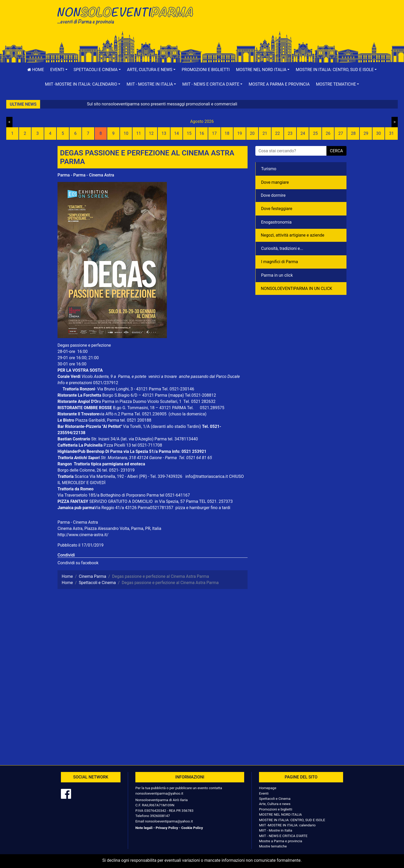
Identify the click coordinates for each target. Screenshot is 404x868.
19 (240, 133)
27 (341, 133)
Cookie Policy (192, 828)
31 (392, 133)
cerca (336, 151)
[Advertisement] (276, 21)
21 (265, 133)
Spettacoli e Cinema (275, 799)
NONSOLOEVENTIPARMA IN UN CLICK (296, 289)
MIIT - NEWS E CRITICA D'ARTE (283, 836)
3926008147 (160, 816)
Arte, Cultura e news (275, 804)
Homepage (268, 788)
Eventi (264, 793)
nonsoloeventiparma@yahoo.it (159, 793)
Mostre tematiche (273, 846)
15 (189, 133)
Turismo (269, 169)
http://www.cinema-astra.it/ (83, 535)
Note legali (144, 828)
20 (252, 133)
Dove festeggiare (277, 209)
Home (36, 70)
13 (164, 133)
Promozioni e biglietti (206, 70)
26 (328, 133)
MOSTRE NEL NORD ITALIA (280, 814)
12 (151, 133)
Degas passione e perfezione (84, 345)
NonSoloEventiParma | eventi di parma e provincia (128, 15)
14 (176, 133)
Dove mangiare (275, 182)
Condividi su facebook (78, 563)
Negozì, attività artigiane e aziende (293, 235)
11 (138, 133)
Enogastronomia (276, 222)
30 (378, 133)
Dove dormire (273, 195)
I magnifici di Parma (280, 262)
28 (353, 133)
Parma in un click (277, 275)
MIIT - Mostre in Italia (276, 830)
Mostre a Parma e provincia (279, 84)
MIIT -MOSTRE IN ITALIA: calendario (287, 825)
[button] (59, 70)
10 (126, 133)
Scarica (82, 476)
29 (366, 133)
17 (214, 133)
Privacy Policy (167, 828)
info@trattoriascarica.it (207, 476)
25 (315, 133)
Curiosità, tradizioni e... (282, 248)
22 (277, 133)
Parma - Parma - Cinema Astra (86, 175)
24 (303, 133)
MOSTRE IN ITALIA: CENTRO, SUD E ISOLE (292, 820)
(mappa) (176, 395)
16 (202, 133)
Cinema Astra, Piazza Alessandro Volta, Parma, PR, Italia (109, 528)
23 (290, 133)
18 (227, 133)
